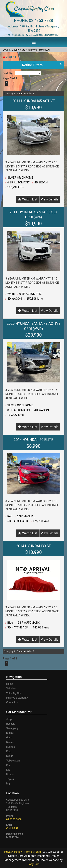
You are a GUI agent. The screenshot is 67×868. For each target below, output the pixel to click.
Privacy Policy (13, 852)
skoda (10, 756)
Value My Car (14, 693)
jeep (9, 719)
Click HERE (12, 828)
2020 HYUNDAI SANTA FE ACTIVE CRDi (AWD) (33, 326)
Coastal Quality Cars (14, 50)
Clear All (11, 57)
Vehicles (32, 50)
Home (10, 684)
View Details (50, 199)
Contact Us (12, 702)
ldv (8, 770)
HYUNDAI (44, 50)
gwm (9, 737)
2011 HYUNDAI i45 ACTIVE (33, 101)
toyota (10, 779)
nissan (10, 742)
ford (9, 751)
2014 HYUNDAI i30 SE (33, 546)
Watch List (30, 199)
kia (8, 765)
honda (10, 774)
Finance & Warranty (17, 698)
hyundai (11, 747)
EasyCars (33, 864)
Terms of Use (33, 852)
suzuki (10, 733)
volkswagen (13, 761)
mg (8, 784)
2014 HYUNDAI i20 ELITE (34, 440)
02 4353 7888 (41, 21)
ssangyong (12, 728)
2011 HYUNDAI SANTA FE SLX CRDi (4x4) (33, 215)
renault (10, 724)
